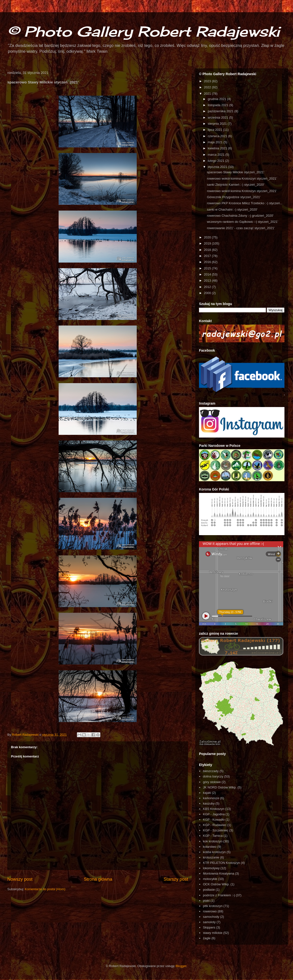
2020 (208, 237)
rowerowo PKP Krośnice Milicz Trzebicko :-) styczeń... (245, 203)
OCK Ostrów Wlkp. (216, 884)
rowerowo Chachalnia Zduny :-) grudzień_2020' (240, 216)
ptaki (206, 901)
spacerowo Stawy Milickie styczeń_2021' (235, 172)
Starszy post (176, 879)
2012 (208, 287)
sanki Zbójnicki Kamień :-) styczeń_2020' (235, 185)
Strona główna (98, 879)
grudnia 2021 (218, 99)
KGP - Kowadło (214, 820)
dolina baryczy (213, 776)
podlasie (209, 890)
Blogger (181, 966)
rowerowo (210, 911)
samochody (211, 917)
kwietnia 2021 (218, 148)
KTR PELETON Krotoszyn (221, 863)
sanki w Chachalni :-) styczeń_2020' (232, 209)
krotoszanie (211, 857)
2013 (208, 281)
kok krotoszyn (213, 841)
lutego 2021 (217, 161)
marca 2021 (217, 155)
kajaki (207, 793)
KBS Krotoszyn (214, 809)
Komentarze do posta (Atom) (45, 889)
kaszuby (209, 803)
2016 (208, 262)
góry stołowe (212, 782)
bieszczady (211, 771)
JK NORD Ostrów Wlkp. (220, 787)
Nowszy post (20, 879)
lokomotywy (211, 868)
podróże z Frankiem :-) (219, 895)
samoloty (209, 922)
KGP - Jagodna (214, 814)
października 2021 (221, 111)
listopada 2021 (219, 105)
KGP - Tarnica (213, 836)
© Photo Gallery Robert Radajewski (143, 31)
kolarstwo (210, 847)
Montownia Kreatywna (219, 873)
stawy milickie (213, 933)
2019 (208, 243)
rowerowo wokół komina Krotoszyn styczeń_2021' (242, 179)
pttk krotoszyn (213, 906)
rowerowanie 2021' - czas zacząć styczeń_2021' (241, 228)
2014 (208, 274)
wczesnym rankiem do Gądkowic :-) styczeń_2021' (242, 222)
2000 (208, 293)
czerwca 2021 (218, 136)
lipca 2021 (215, 130)
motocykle (210, 879)
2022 (208, 87)
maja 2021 (216, 142)
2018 (208, 250)
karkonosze (211, 798)
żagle (207, 938)
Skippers (209, 927)
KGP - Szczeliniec (216, 830)
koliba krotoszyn (214, 852)
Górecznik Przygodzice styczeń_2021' (234, 197)
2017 (208, 256)
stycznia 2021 (218, 167)
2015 (208, 268)
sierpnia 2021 (218, 124)
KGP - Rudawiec (215, 825)
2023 (208, 81)
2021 (208, 94)
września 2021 (218, 117)
